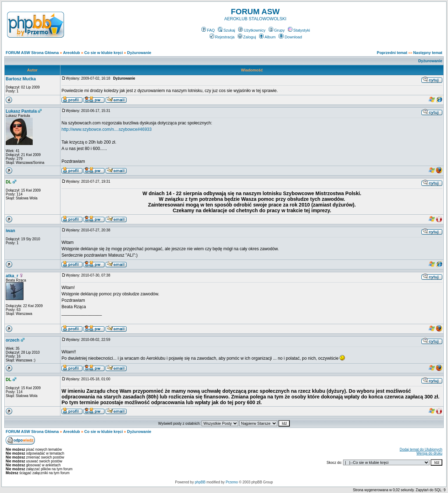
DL (9, 182)
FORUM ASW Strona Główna (32, 53)
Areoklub (71, 53)
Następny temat (428, 53)
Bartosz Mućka (21, 79)
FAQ (208, 30)
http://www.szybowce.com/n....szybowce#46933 (106, 129)
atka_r (12, 276)
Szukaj (226, 30)
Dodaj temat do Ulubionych (421, 449)
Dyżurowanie (139, 53)
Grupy (277, 30)
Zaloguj (247, 37)
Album (267, 37)
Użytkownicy (252, 30)
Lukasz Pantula (21, 111)
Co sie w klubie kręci (103, 53)
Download (290, 37)
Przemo (232, 482)
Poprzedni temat (392, 53)
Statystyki (299, 30)
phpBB (200, 482)
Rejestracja (222, 37)
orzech (13, 340)
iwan (10, 231)
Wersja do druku (429, 453)
